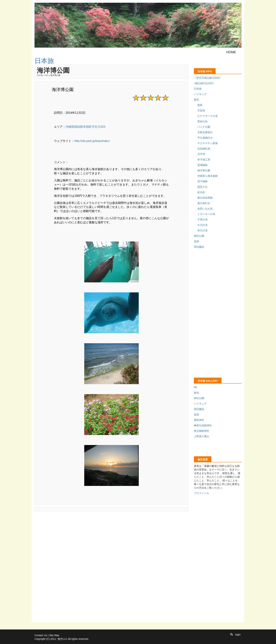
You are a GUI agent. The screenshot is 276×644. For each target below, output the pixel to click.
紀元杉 (201, 192)
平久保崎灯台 (205, 138)
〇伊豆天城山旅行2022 (207, 78)
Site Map (54, 635)
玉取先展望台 (205, 132)
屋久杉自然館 (205, 198)
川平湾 (201, 154)
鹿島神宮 (199, 420)
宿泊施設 (199, 247)
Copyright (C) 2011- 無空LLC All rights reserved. (62, 639)
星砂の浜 (202, 121)
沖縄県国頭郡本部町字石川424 (85, 127)
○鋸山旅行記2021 (204, 83)
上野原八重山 (202, 436)
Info (47, 75)
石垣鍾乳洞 (204, 149)
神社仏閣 (199, 236)
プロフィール (202, 493)
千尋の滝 (202, 220)
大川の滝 (202, 225)
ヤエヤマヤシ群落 (208, 143)
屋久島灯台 (204, 203)
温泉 (196, 241)
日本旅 (40, 75)
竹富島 (201, 110)
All (195, 387)
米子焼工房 (204, 160)
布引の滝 (202, 230)
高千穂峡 (202, 181)
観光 (196, 100)
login (238, 635)
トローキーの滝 (206, 214)
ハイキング (200, 94)
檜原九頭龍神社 (203, 425)
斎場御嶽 (202, 165)
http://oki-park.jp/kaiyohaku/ (92, 141)
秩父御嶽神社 (202, 431)
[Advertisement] (101, 522)
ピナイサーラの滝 (208, 116)
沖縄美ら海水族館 (208, 176)
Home (231, 52)
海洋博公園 (204, 170)
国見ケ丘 (202, 187)
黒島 (200, 105)
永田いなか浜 (205, 209)
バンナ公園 (204, 127)
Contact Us (41, 635)
